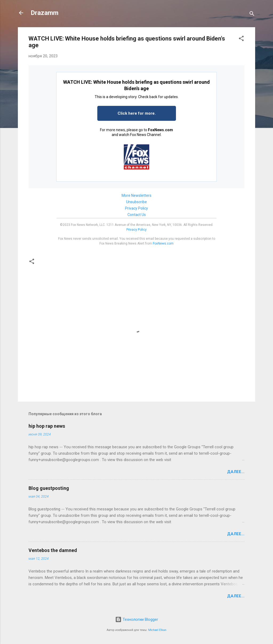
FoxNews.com (160, 130)
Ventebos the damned (53, 550)
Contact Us (137, 215)
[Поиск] (252, 15)
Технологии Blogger (137, 619)
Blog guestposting (49, 488)
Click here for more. (137, 113)
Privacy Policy (136, 208)
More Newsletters (136, 195)
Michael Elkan (157, 630)
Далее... (236, 472)
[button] (241, 39)
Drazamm (45, 13)
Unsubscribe (136, 202)
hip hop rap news (47, 426)
